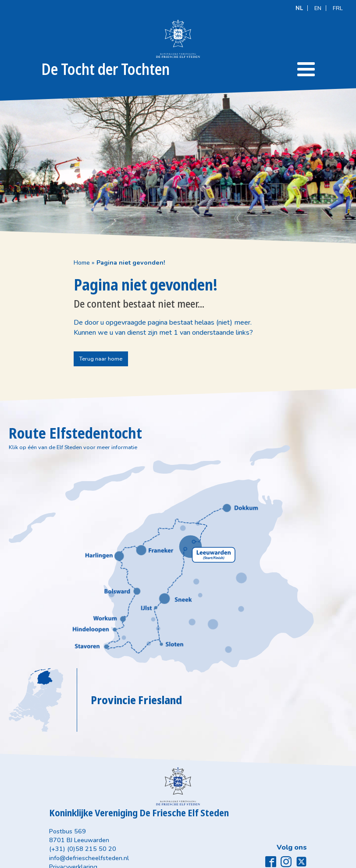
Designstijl (255, 860)
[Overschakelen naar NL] (299, 8)
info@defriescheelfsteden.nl (133, 814)
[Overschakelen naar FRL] (338, 8)
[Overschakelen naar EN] (318, 8)
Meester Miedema (324, 860)
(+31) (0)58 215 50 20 (127, 805)
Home (17, 259)
